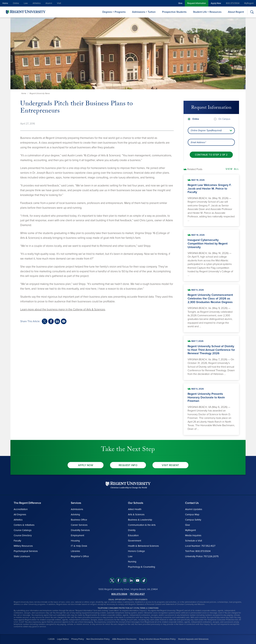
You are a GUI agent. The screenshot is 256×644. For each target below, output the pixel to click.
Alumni (49, 3)
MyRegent (249, 3)
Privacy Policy (78, 639)
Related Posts (195, 169)
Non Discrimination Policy (98, 639)
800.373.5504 (233, 3)
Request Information (197, 3)
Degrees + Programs (114, 12)
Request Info (128, 465)
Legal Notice (63, 639)
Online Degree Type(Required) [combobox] (206, 126)
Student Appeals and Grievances (193, 639)
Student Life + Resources (207, 12)
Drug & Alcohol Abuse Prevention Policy (157, 639)
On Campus (224, 114)
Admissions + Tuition (144, 12)
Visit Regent (170, 465)
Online (16, 3)
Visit (59, 3)
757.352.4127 (137, 594)
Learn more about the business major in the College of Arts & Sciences (63, 309)
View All (232, 169)
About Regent (236, 12)
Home (5, 3)
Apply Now (216, 3)
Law (26, 3)
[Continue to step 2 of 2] (211, 150)
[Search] (252, 12)
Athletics (37, 3)
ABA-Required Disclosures (124, 639)
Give (180, 3)
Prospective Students (174, 12)
